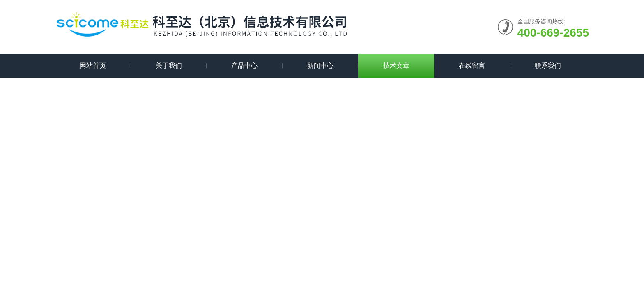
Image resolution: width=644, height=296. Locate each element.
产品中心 (244, 66)
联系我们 (548, 66)
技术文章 (396, 66)
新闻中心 (320, 66)
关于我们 (169, 66)
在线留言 (472, 66)
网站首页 (93, 66)
